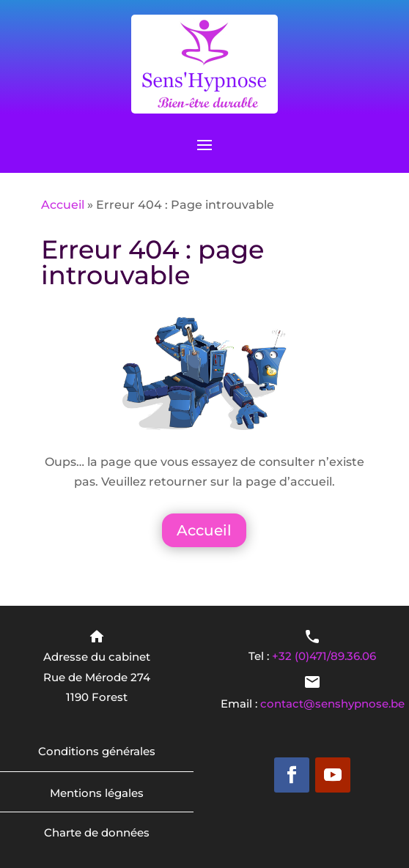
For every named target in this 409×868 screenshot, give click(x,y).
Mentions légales (97, 793)
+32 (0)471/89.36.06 (324, 656)
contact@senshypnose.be (332, 704)
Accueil (63, 205)
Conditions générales (97, 751)
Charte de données (97, 832)
